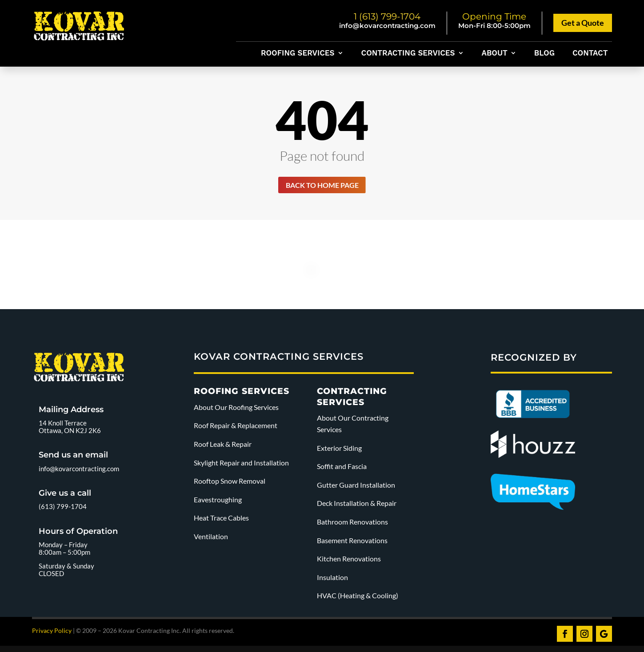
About (495, 54)
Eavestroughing (218, 501)
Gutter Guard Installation (356, 487)
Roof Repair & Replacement (236, 427)
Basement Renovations (352, 542)
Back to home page (322, 186)
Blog (544, 54)
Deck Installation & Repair (357, 505)
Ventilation (211, 538)
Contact (590, 54)
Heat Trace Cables (221, 520)
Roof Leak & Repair (223, 446)
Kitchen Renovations (349, 561)
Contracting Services (408, 54)
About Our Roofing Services (236, 409)
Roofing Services (298, 54)
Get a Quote (583, 23)
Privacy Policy (52, 632)
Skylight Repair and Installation (242, 464)
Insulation (332, 579)
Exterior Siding (339, 450)
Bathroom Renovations (352, 523)
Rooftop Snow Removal (230, 483)
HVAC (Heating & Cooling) (358, 598)
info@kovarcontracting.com (387, 26)
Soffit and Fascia (342, 468)
